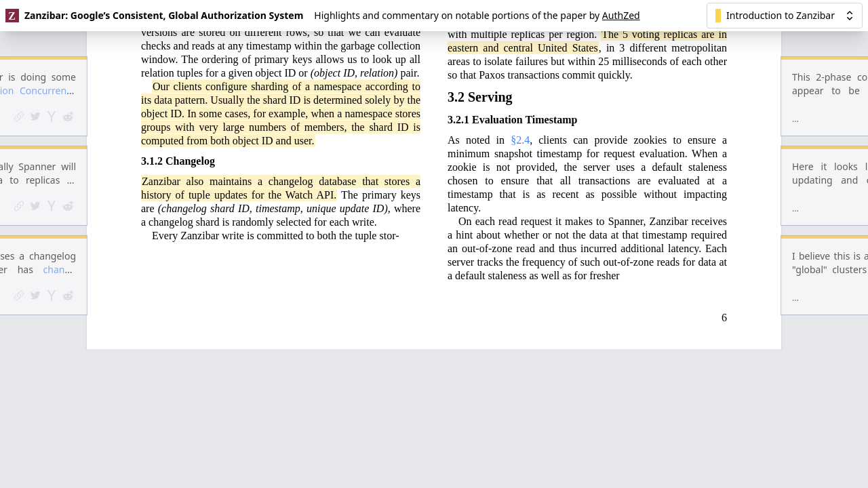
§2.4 (520, 67)
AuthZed (621, 15)
